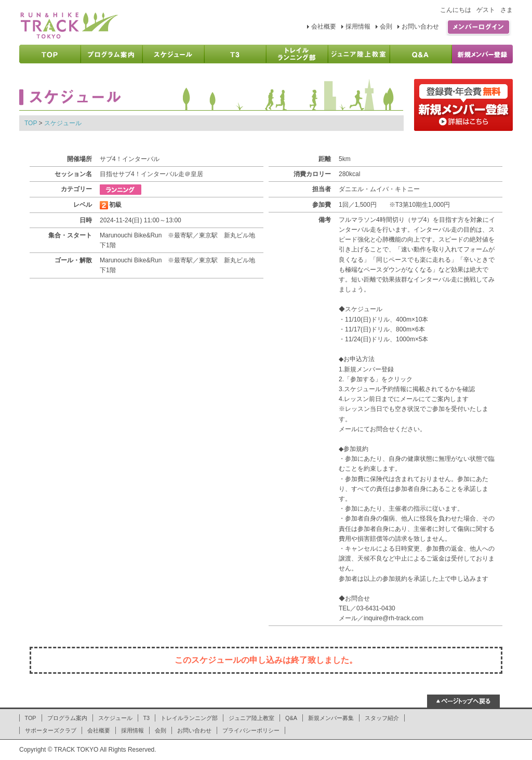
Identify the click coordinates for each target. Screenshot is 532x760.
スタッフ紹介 (382, 718)
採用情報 (358, 26)
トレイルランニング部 (189, 718)
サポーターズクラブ (51, 730)
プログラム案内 (67, 718)
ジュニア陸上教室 (251, 718)
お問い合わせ (420, 26)
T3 (147, 718)
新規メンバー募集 (331, 718)
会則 (386, 26)
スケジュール (63, 123)
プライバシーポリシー (251, 730)
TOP (31, 123)
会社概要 (324, 26)
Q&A (291, 718)
